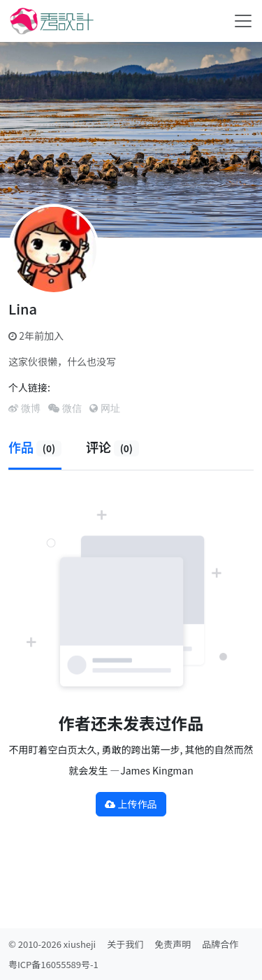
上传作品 (131, 804)
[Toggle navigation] (243, 21)
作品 (35, 447)
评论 (112, 447)
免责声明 (173, 944)
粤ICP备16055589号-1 (53, 964)
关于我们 (125, 944)
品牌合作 (220, 944)
